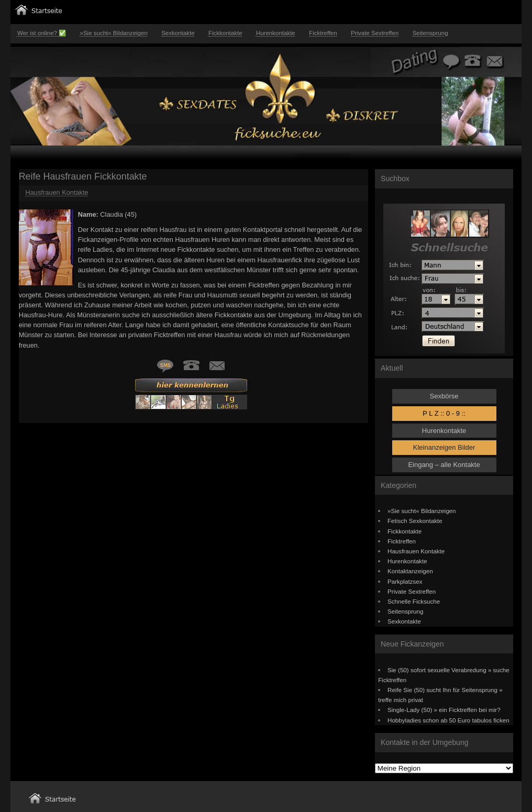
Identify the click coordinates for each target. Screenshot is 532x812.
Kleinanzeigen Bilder (444, 447)
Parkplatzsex (405, 581)
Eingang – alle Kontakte (444, 465)
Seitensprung (430, 33)
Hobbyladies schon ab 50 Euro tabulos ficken (448, 720)
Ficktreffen (323, 33)
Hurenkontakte (276, 33)
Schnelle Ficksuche (414, 601)
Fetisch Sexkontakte (415, 521)
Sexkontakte (178, 33)
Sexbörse (444, 396)
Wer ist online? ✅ (42, 33)
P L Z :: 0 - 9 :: (444, 413)
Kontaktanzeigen (410, 571)
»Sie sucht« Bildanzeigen (113, 33)
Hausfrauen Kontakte (57, 192)
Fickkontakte (225, 33)
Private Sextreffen (375, 33)
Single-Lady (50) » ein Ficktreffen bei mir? (444, 710)
